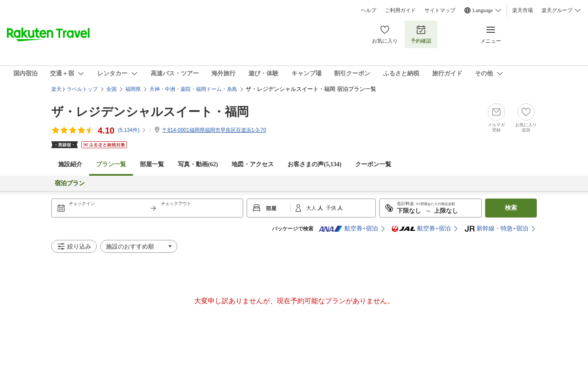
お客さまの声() (314, 164)
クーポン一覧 (373, 164)
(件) (132, 130)
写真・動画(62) (198, 164)
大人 (312, 208)
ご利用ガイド (400, 10)
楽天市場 (523, 10)
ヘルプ (368, 10)
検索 (511, 208)
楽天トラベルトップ (74, 89)
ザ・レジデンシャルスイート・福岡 (150, 112)
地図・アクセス (253, 164)
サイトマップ (440, 10)
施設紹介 (70, 164)
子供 (332, 208)
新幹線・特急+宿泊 (496, 229)
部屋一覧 (152, 164)
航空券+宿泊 (348, 229)
